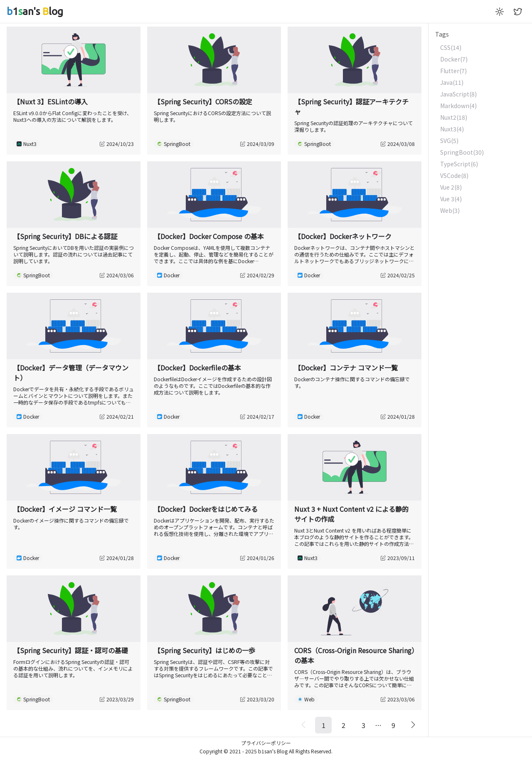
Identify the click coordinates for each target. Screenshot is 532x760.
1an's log (35, 11)
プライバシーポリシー (266, 743)
